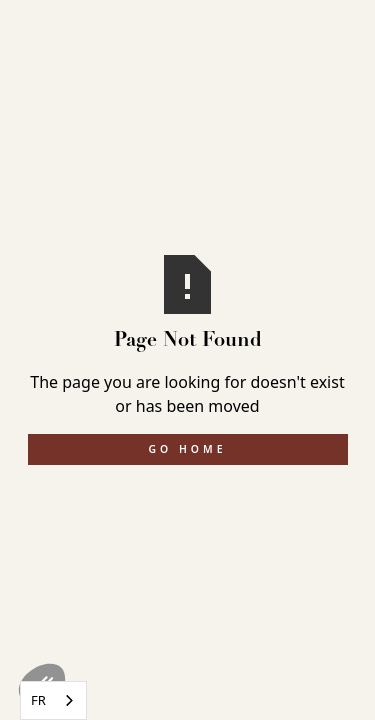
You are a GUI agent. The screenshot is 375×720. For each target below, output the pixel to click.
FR (38, 700)
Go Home (188, 449)
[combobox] (53, 700)
